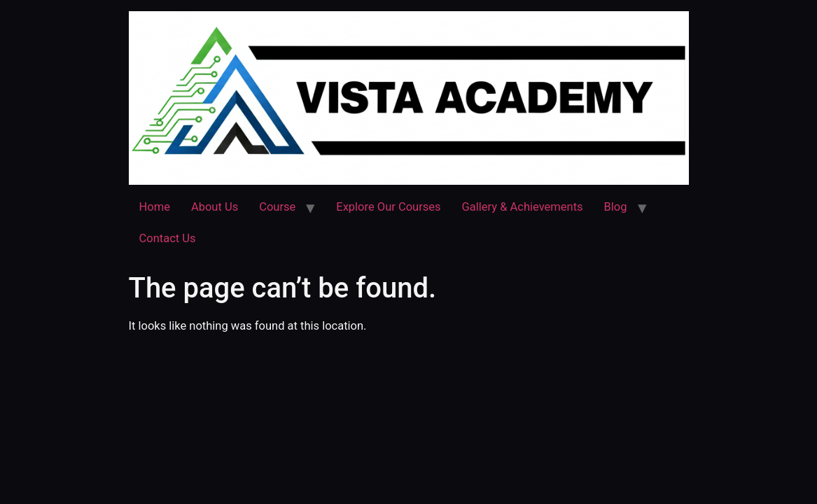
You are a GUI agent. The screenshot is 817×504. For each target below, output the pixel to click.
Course (277, 207)
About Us (215, 207)
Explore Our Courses (388, 207)
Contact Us (168, 238)
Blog (616, 207)
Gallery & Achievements (523, 207)
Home (155, 207)
